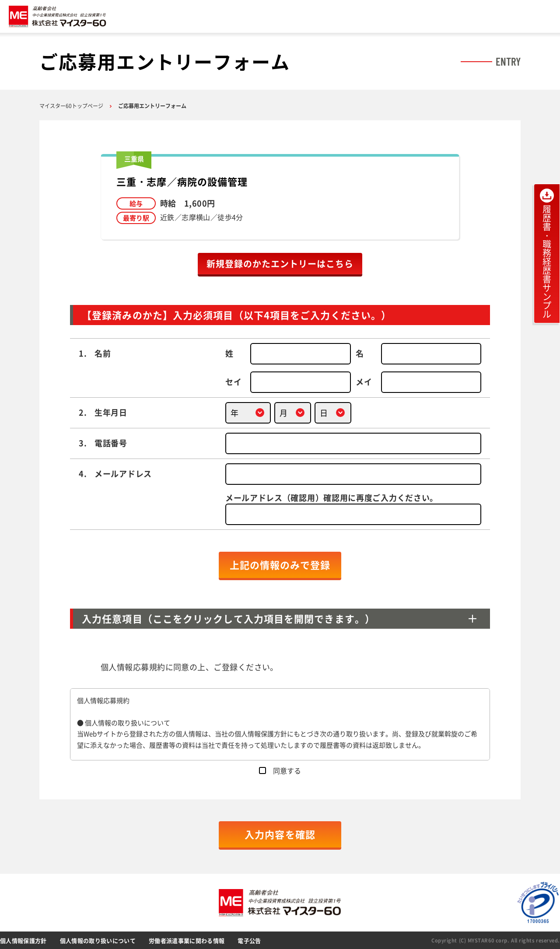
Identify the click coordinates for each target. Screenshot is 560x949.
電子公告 (249, 940)
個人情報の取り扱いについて (98, 940)
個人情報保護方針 (23, 940)
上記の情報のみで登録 (280, 565)
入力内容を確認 (280, 834)
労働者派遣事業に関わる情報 (187, 940)
